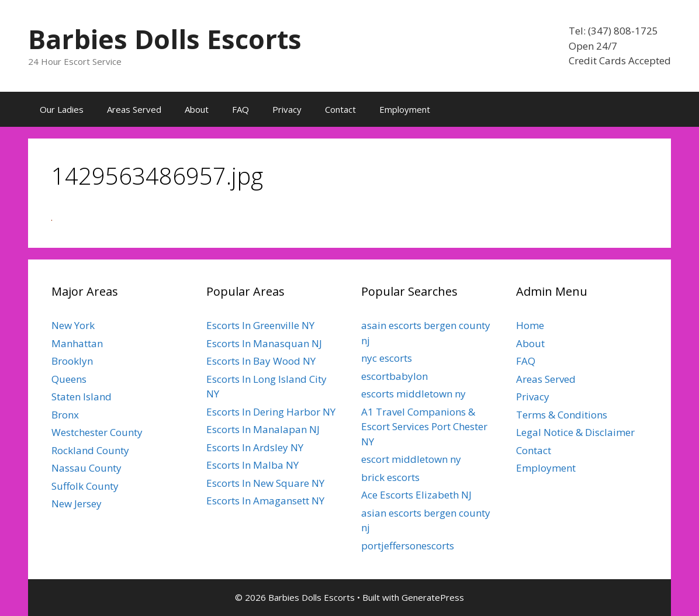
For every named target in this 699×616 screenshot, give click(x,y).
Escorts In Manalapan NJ (263, 429)
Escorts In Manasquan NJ (264, 343)
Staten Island (82, 397)
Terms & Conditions (562, 415)
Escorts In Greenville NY (260, 325)
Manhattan (77, 343)
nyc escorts (387, 358)
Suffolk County (85, 486)
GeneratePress (433, 597)
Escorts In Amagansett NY (265, 501)
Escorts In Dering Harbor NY (271, 412)
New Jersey (77, 503)
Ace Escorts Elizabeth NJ (416, 495)
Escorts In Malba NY (252, 465)
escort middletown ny (411, 459)
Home (530, 325)
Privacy (287, 109)
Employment (405, 109)
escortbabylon (395, 376)
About (197, 109)
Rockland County (90, 450)
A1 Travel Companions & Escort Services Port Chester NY (424, 427)
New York (73, 325)
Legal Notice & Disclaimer (575, 432)
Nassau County (86, 468)
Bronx (65, 415)
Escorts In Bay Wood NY (261, 361)
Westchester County (97, 432)
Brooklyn (72, 361)
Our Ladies (62, 109)
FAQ (241, 109)
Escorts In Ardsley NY (255, 447)
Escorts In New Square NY (265, 483)
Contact (340, 109)
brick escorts (390, 477)
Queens (69, 379)
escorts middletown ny (413, 394)
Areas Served (134, 109)
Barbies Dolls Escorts (165, 39)
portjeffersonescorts (408, 546)
